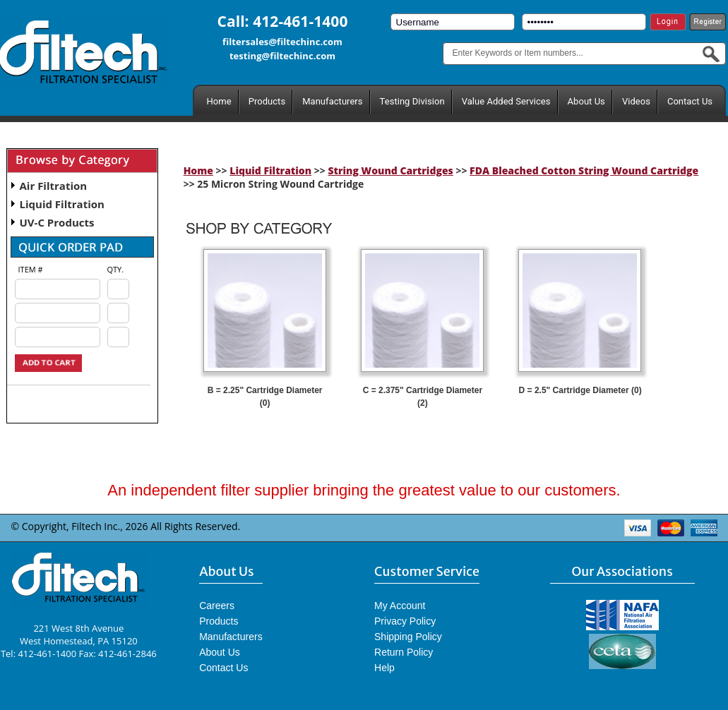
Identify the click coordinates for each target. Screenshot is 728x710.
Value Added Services (506, 101)
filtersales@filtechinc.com (282, 42)
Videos (636, 101)
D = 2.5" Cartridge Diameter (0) (580, 390)
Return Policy (404, 652)
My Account (400, 606)
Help (384, 668)
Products (267, 101)
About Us (586, 101)
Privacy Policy (405, 621)
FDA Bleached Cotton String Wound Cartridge (584, 170)
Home (219, 101)
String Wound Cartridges (390, 170)
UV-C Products (57, 222)
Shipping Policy (408, 637)
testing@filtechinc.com (282, 56)
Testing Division (412, 101)
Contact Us (690, 101)
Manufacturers (332, 101)
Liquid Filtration (62, 204)
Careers (217, 606)
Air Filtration (54, 186)
